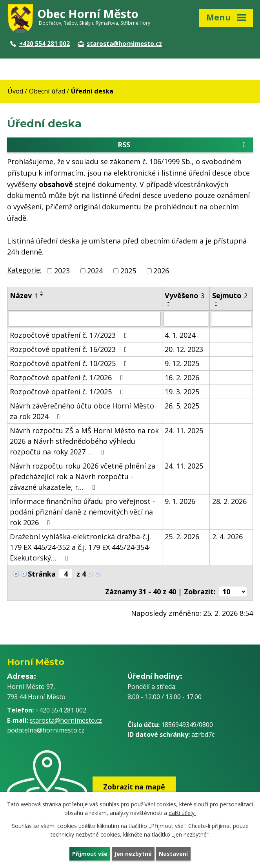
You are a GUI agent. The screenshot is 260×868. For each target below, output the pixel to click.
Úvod (15, 91)
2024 (95, 271)
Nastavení (173, 854)
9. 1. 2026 (180, 501)
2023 (62, 271)
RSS (183, 145)
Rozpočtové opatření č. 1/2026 (68, 377)
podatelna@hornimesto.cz (46, 730)
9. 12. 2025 (182, 363)
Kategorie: (24, 270)
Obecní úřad (47, 91)
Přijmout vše (90, 854)
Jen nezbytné (133, 854)
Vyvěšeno (185, 295)
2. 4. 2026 (227, 537)
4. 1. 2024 (180, 335)
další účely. (182, 813)
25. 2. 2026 (182, 537)
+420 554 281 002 (40, 44)
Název (24, 295)
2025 (128, 271)
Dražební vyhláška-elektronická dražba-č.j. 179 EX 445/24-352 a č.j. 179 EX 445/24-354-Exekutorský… (80, 547)
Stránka (42, 574)
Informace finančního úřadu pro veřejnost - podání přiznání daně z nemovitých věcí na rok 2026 (82, 512)
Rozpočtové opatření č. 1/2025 (68, 392)
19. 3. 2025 (182, 392)
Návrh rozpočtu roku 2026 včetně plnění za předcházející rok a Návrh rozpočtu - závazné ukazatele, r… (83, 476)
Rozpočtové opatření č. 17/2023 (70, 335)
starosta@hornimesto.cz (120, 44)
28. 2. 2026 (229, 501)
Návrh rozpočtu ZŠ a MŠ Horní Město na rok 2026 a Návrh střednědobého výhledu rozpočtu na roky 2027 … (84, 441)
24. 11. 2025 (184, 430)
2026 (161, 271)
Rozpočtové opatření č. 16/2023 (70, 349)
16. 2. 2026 (182, 377)
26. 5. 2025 (182, 406)
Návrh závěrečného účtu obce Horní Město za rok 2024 (82, 411)
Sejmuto (230, 295)
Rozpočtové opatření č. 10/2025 (70, 363)
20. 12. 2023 (184, 349)
